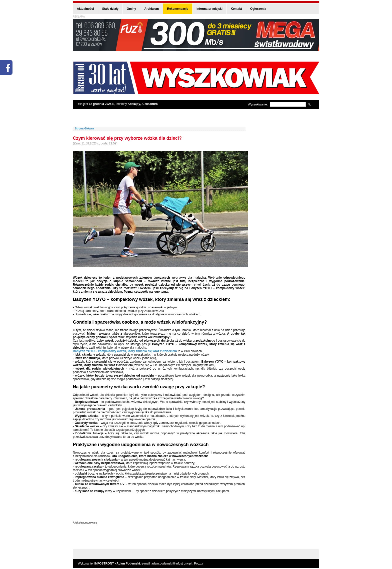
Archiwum (151, 9)
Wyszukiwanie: (258, 104)
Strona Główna (84, 128)
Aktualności (85, 9)
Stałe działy (110, 9)
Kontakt (236, 9)
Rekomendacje (178, 9)
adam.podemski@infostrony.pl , (173, 564)
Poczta (199, 564)
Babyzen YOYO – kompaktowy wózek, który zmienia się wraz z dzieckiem (125, 351)
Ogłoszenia (258, 9)
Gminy (131, 9)
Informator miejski (209, 9)
